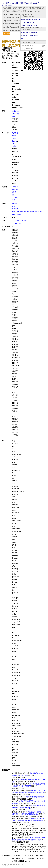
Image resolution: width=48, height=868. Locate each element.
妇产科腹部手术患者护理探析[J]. (34, 797)
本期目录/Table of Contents (30, 19)
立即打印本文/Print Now (29, 36)
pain (22, 211)
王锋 (14, 111)
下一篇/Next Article (28, 22)
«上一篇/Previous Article (10, 3)
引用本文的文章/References (31, 32)
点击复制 (7, 34)
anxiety (26, 211)
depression (34, 211)
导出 (23, 39)
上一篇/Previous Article (29, 26)
